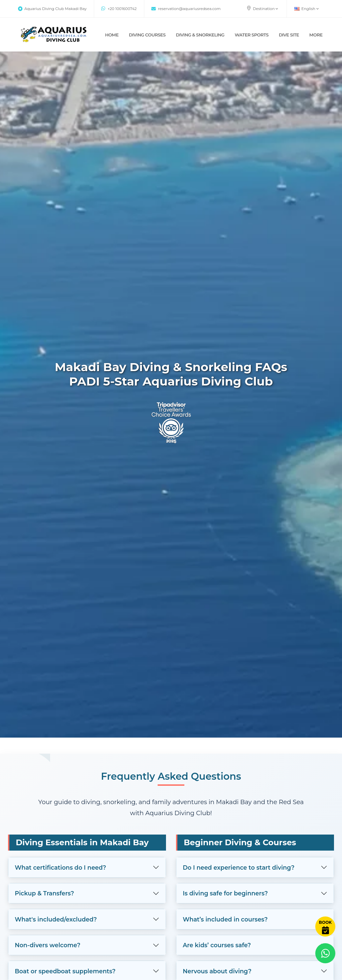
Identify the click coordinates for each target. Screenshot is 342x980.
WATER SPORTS (252, 35)
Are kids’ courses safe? (217, 945)
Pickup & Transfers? (44, 893)
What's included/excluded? (56, 919)
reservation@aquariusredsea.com (186, 9)
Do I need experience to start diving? (239, 867)
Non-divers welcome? (47, 945)
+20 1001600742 (119, 9)
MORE (316, 35)
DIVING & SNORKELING (200, 35)
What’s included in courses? (225, 919)
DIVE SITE (289, 35)
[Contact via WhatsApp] (325, 953)
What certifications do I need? (60, 867)
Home (112, 35)
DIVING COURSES (147, 35)
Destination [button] (262, 8)
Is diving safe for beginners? (225, 893)
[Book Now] (325, 927)
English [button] (307, 9)
